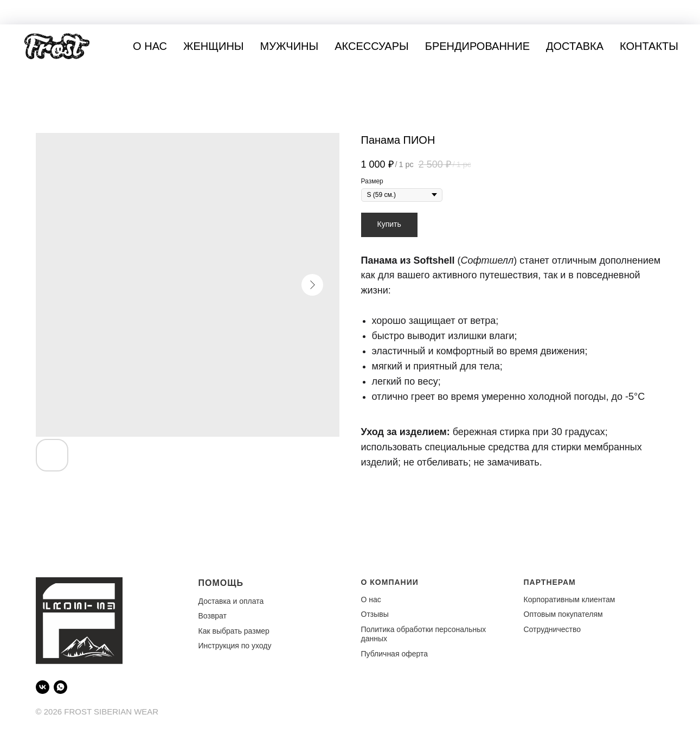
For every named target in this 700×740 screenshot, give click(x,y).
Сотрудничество (552, 629)
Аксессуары (372, 46)
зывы (380, 614)
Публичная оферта (395, 654)
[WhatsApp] (60, 687)
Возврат (213, 616)
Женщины (214, 46)
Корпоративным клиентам (570, 599)
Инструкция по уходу (235, 646)
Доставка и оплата (231, 601)
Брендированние (477, 46)
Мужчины (290, 46)
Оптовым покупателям (563, 614)
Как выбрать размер (234, 631)
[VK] (43, 687)
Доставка (575, 46)
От (366, 614)
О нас (150, 46)
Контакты (649, 46)
